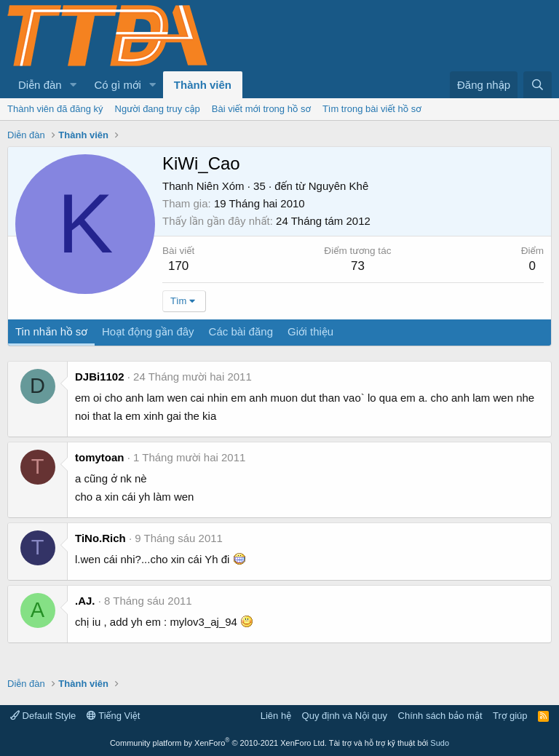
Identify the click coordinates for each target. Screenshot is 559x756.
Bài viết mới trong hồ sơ (261, 109)
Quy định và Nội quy (345, 716)
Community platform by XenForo (218, 743)
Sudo (440, 743)
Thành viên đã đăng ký (55, 109)
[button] (74, 85)
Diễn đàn (40, 85)
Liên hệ (276, 716)
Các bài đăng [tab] (241, 331)
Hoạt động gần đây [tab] (148, 331)
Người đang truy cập (158, 109)
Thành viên (203, 85)
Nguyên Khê (339, 186)
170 (178, 266)
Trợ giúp (510, 716)
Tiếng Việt (114, 716)
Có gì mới (118, 85)
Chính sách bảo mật (440, 716)
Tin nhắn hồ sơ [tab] (51, 331)
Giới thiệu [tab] (310, 331)
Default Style (43, 716)
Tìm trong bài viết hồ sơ (372, 109)
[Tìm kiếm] (538, 85)
